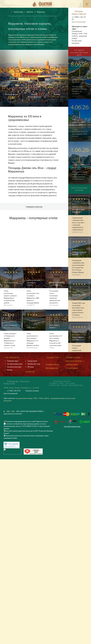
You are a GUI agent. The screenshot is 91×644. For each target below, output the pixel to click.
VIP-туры (31, 367)
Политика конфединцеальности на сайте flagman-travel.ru (27, 422)
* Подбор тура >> (53, 358)
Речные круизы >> (74, 358)
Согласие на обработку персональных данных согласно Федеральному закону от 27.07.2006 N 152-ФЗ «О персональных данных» (27, 426)
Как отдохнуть (12, 358)
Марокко (30, 12)
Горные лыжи (32, 361)
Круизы (10, 370)
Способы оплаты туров (72, 427)
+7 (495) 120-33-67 (79, 18)
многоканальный (79, 22)
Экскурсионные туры (15, 364)
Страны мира (18, 12)
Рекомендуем (52, 368)
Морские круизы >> (75, 361)
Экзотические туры (14, 367)
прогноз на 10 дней (34, 97)
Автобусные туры (34, 364)
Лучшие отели (52, 365)
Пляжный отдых (13, 361)
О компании (72, 368)
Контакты (30, 372)
